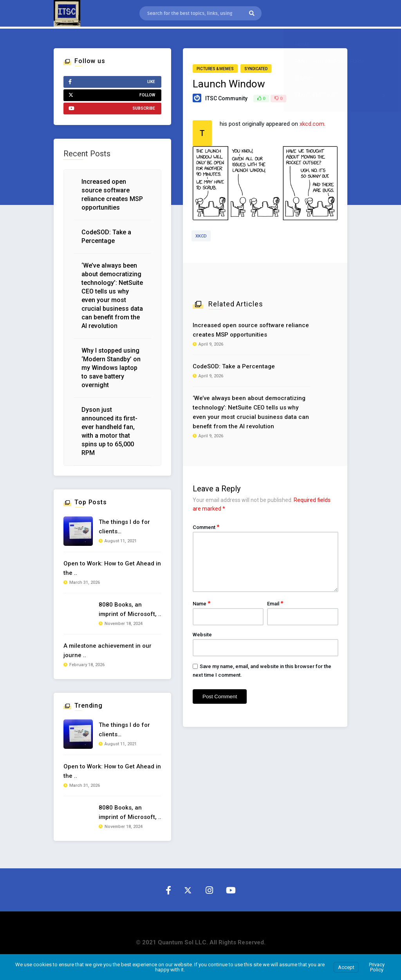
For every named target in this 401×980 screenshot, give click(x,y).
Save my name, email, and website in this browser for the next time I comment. (262, 671)
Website (202, 635)
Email (275, 603)
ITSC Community (226, 98)
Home (302, 44)
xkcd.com (312, 124)
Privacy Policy (377, 967)
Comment (206, 527)
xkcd (201, 236)
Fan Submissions (342, 95)
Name (201, 603)
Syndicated (256, 69)
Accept (346, 967)
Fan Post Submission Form (330, 61)
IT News (305, 78)
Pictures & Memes (215, 69)
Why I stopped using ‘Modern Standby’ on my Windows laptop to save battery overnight (111, 368)
